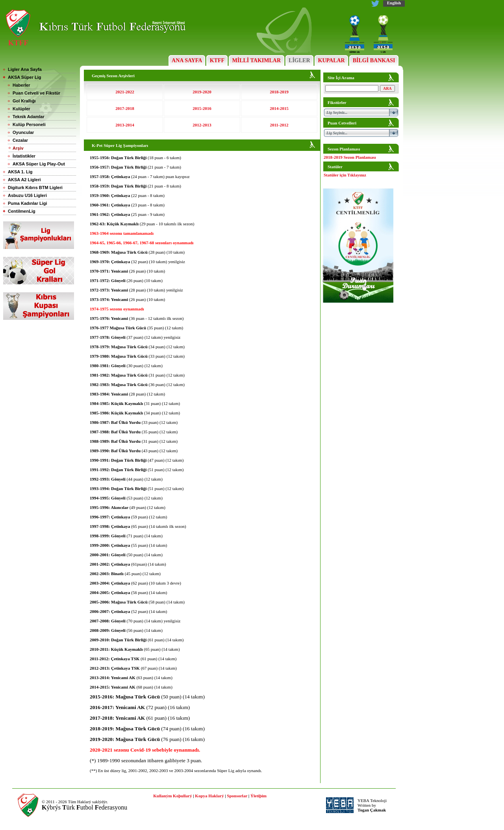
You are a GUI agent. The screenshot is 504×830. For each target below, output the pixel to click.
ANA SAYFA (187, 60)
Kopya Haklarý (209, 796)
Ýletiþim (258, 796)
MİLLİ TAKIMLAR (257, 60)
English (394, 3)
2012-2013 (202, 125)
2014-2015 (279, 108)
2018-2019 (279, 92)
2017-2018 (125, 108)
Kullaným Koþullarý (172, 796)
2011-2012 (279, 125)
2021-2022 (125, 92)
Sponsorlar (237, 796)
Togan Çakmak (372, 810)
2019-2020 (202, 92)
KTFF (217, 60)
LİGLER (299, 60)
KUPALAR (331, 60)
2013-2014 (125, 125)
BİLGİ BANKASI (374, 60)
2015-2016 (202, 108)
